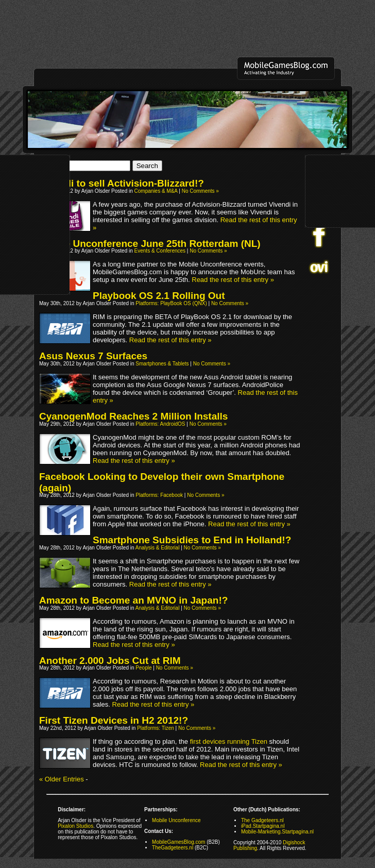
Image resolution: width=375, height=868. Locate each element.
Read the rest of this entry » (233, 280)
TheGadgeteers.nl (173, 848)
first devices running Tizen (229, 741)
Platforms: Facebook (159, 495)
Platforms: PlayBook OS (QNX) (171, 303)
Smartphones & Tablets (162, 364)
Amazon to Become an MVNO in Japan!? (133, 600)
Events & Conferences (160, 251)
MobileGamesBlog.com (178, 842)
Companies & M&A (156, 191)
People (143, 668)
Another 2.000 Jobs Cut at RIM (110, 661)
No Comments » (200, 191)
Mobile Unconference (176, 820)
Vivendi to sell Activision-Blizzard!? (122, 183)
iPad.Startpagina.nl (263, 826)
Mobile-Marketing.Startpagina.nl (277, 832)
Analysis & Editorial (158, 548)
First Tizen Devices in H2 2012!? (114, 720)
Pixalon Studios (75, 826)
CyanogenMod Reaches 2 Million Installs (133, 416)
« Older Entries (62, 779)
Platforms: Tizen (156, 728)
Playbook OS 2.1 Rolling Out (159, 296)
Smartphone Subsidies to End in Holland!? (192, 540)
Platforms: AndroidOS (160, 424)
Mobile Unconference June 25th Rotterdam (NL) (150, 244)
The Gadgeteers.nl (262, 820)
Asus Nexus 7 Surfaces (93, 356)
